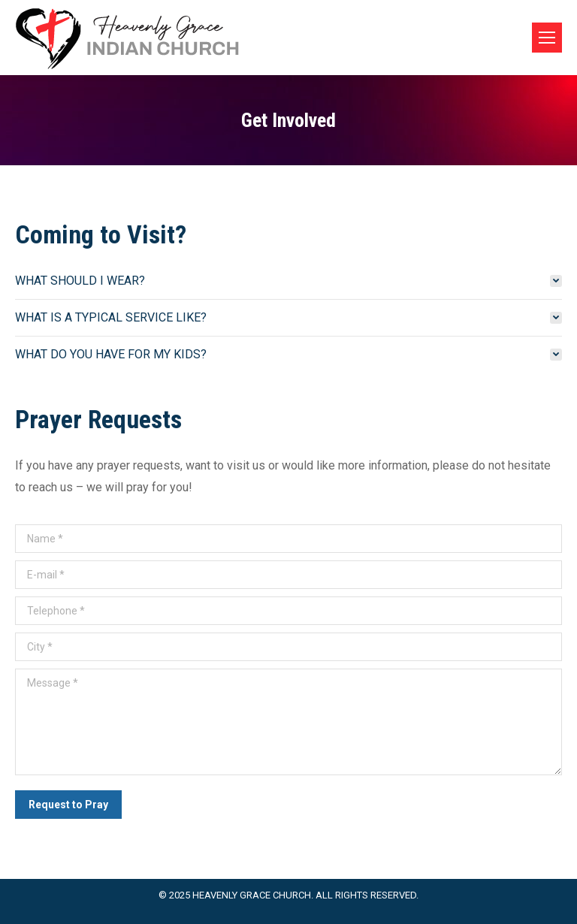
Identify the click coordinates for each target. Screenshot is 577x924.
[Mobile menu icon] (547, 38)
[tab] (288, 281)
